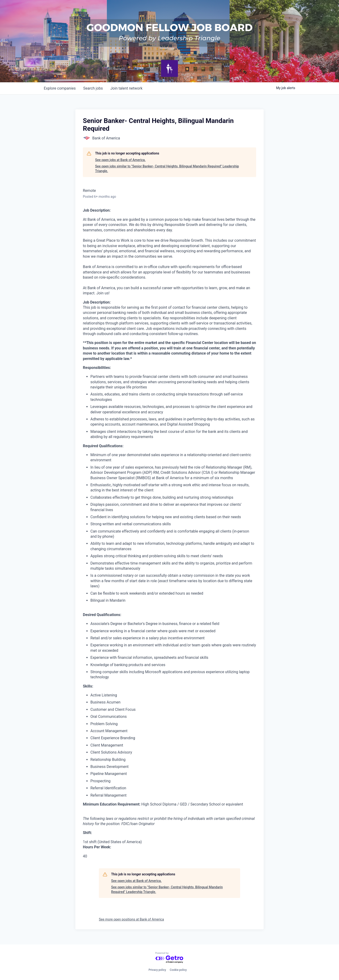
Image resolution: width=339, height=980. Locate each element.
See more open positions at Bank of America (131, 919)
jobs (93, 88)
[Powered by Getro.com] (169, 958)
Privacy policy (157, 970)
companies (60, 88)
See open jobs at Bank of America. (120, 160)
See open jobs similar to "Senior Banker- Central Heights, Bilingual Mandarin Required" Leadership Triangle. (167, 169)
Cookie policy (178, 970)
